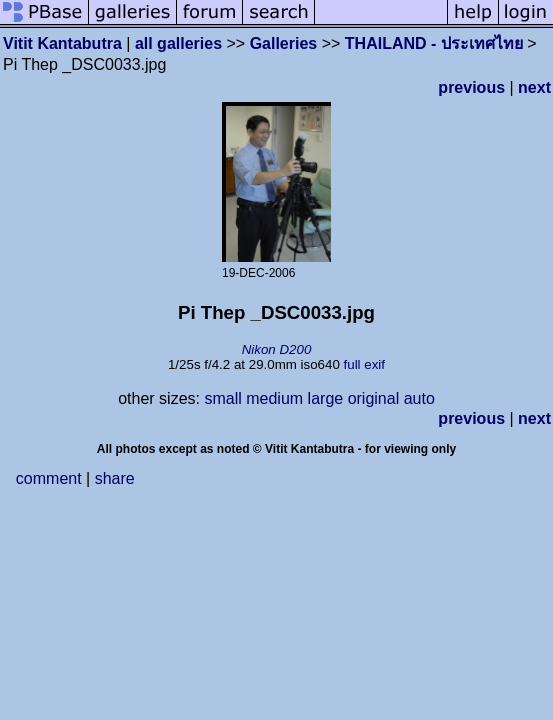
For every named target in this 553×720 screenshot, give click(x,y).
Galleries (284, 43)
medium (274, 398)
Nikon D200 (277, 349)
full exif (364, 364)
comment (49, 478)
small (222, 398)
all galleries (178, 43)
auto (419, 398)
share (115, 478)
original (374, 398)
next (534, 87)
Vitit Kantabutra (62, 43)
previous (471, 87)
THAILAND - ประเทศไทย (434, 43)
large (326, 398)
